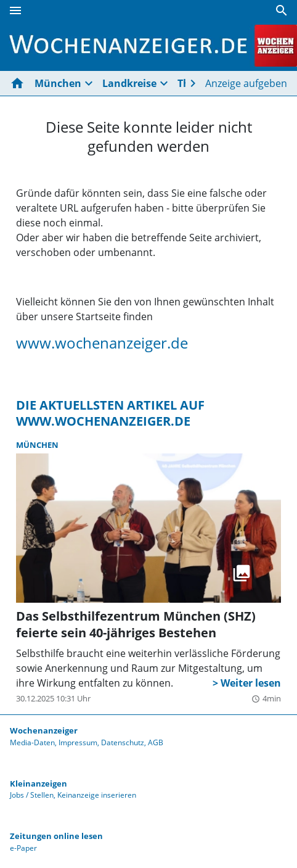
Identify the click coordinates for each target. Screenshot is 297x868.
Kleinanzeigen (39, 783)
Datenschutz (123, 742)
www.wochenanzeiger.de (102, 343)
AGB (156, 742)
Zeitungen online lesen (56, 836)
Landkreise (129, 83)
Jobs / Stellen (32, 795)
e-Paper (23, 848)
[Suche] (282, 10)
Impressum (78, 742)
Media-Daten (32, 742)
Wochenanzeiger (44, 730)
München (58, 83)
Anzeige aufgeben (246, 83)
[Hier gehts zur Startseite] (20, 83)
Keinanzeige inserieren (97, 795)
